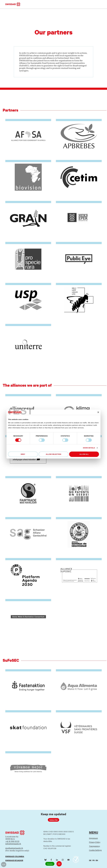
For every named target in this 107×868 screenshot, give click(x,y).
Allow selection (54, 454)
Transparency (95, 846)
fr (93, 860)
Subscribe (53, 820)
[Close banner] (98, 412)
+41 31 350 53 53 (12, 841)
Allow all (84, 454)
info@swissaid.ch (13, 844)
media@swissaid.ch (14, 848)
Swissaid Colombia (15, 856)
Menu (94, 832)
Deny (23, 454)
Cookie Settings (95, 850)
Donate (50, 864)
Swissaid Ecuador (14, 860)
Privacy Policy (95, 842)
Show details (89, 448)
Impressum (93, 838)
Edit (4, 864)
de (90, 860)
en (97, 860)
